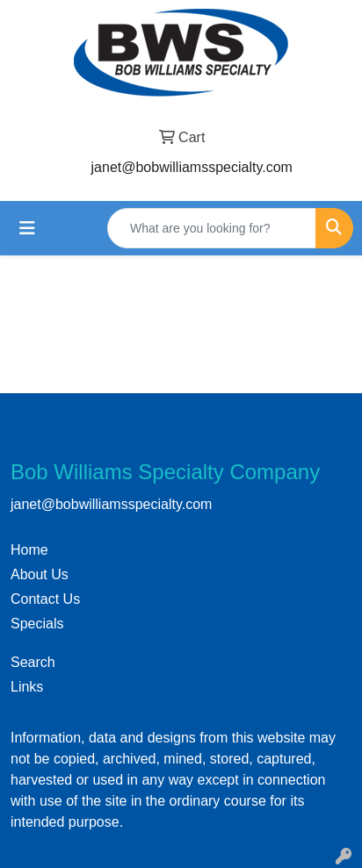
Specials (37, 624)
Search (33, 662)
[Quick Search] (212, 228)
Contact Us (45, 599)
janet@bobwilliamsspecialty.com (192, 167)
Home (29, 550)
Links (27, 687)
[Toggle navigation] (27, 228)
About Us (40, 574)
